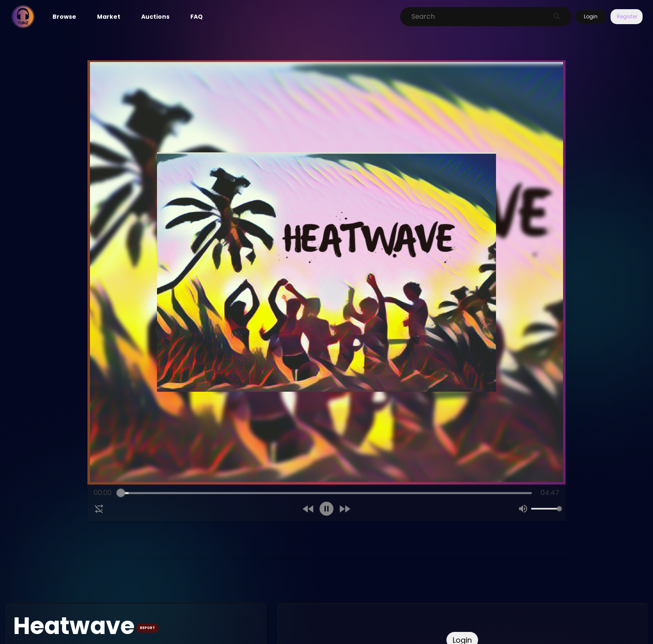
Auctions (155, 17)
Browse (64, 17)
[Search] (477, 17)
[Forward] (345, 509)
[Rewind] (308, 509)
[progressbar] (326, 493)
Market (109, 17)
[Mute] (523, 509)
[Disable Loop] (99, 509)
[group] (326, 503)
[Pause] (326, 509)
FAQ (197, 17)
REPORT (147, 628)
